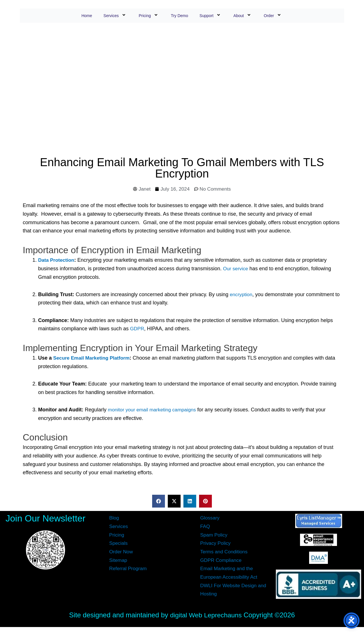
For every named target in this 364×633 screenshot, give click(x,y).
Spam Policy (214, 535)
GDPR (137, 329)
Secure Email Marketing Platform (93, 358)
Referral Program (129, 569)
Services (115, 16)
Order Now (122, 552)
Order (273, 16)
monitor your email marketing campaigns (154, 410)
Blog (114, 518)
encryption (242, 295)
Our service (236, 269)
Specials (119, 544)
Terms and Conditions (225, 552)
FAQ (205, 527)
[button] (159, 501)
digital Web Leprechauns (207, 615)
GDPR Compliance (222, 560)
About (243, 16)
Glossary (210, 518)
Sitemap (119, 560)
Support (211, 16)
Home (87, 16)
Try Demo (180, 16)
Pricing (149, 16)
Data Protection (57, 261)
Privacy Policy (216, 544)
